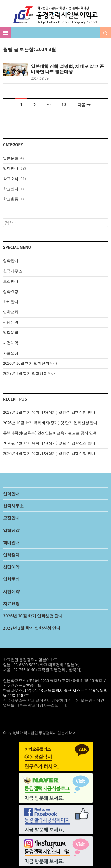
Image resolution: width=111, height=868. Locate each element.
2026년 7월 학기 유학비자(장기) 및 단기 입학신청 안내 (49, 443)
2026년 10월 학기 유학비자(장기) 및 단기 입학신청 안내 (50, 422)
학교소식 (11, 178)
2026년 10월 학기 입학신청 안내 (30, 363)
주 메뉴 (6, 33)
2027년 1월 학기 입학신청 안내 (29, 373)
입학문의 (11, 332)
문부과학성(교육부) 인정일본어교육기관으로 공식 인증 (50, 433)
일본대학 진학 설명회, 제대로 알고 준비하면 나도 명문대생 (67, 69)
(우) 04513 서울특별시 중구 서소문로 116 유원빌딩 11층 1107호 (55, 693)
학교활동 (11, 199)
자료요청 (11, 353)
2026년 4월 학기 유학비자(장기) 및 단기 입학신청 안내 (49, 453)
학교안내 (11, 189)
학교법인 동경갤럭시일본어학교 (55, 15)
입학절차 (11, 312)
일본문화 (11, 158)
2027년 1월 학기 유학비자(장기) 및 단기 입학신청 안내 (49, 412)
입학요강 (11, 291)
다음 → (84, 104)
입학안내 (11, 168)
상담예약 (11, 322)
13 (64, 104)
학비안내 (11, 301)
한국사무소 (13, 271)
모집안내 (11, 281)
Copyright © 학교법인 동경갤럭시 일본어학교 (39, 732)
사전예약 (11, 343)
